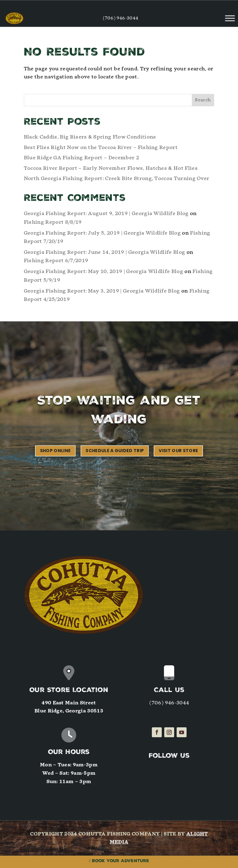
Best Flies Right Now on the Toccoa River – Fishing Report (101, 147)
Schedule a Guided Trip (115, 451)
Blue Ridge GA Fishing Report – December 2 (82, 158)
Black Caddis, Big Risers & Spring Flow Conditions (90, 137)
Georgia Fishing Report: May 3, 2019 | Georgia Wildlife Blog (102, 291)
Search (203, 100)
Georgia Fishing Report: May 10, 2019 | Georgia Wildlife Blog (104, 271)
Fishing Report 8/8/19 (53, 222)
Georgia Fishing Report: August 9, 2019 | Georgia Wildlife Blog (106, 213)
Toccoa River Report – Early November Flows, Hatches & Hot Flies (111, 168)
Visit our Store (178, 451)
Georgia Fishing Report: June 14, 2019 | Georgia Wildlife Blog (105, 252)
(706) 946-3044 (121, 18)
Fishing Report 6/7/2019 (56, 260)
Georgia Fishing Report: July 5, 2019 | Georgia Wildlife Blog (102, 233)
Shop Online (55, 451)
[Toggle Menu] (230, 18)
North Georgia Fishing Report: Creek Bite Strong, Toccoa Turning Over (117, 178)
